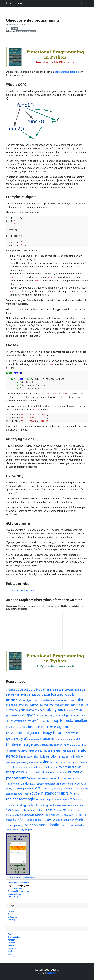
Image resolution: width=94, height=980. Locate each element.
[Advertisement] (49, 41)
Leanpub (12, 943)
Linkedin (12, 957)
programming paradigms (68, 72)
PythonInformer (14, 3)
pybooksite (52, 973)
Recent (11, 911)
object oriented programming (26, 31)
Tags (10, 914)
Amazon (12, 940)
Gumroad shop (14, 937)
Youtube (12, 951)
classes (14, 28)
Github (11, 954)
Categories (13, 917)
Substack (12, 948)
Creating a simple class (22, 590)
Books (11, 934)
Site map (12, 920)
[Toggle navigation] (85, 3)
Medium (12, 946)
